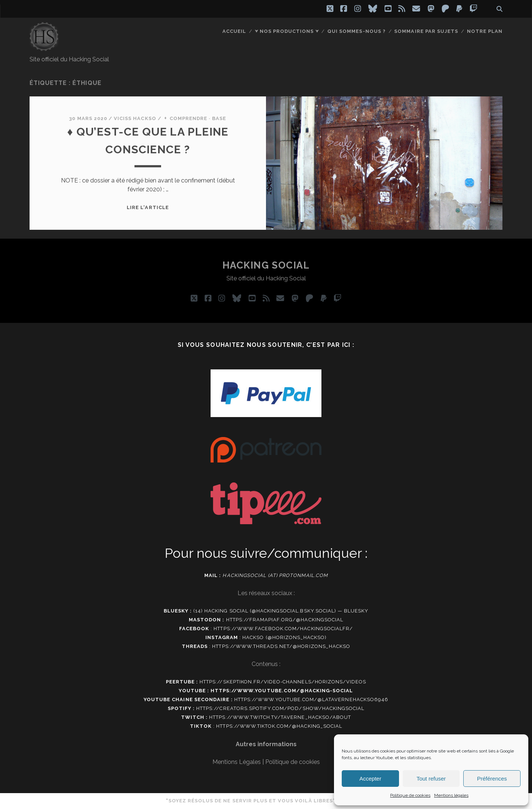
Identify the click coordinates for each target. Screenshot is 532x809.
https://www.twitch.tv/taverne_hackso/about (280, 717)
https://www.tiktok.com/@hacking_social (279, 726)
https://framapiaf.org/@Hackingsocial (285, 620)
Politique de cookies (410, 795)
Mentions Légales (237, 762)
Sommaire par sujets (426, 31)
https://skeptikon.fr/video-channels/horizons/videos (283, 682)
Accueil (234, 31)
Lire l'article (148, 207)
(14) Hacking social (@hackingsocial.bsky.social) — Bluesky (281, 611)
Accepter (370, 779)
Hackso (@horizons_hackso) (284, 637)
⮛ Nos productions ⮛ (287, 31)
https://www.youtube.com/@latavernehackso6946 (311, 699)
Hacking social (266, 265)
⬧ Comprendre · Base (195, 118)
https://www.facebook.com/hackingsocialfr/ (283, 629)
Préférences (492, 779)
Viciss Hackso (135, 118)
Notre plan (485, 31)
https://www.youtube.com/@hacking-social (282, 691)
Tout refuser (431, 779)
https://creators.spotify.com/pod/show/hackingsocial (280, 708)
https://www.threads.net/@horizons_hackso (281, 646)
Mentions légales (451, 795)
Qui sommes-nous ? (357, 31)
